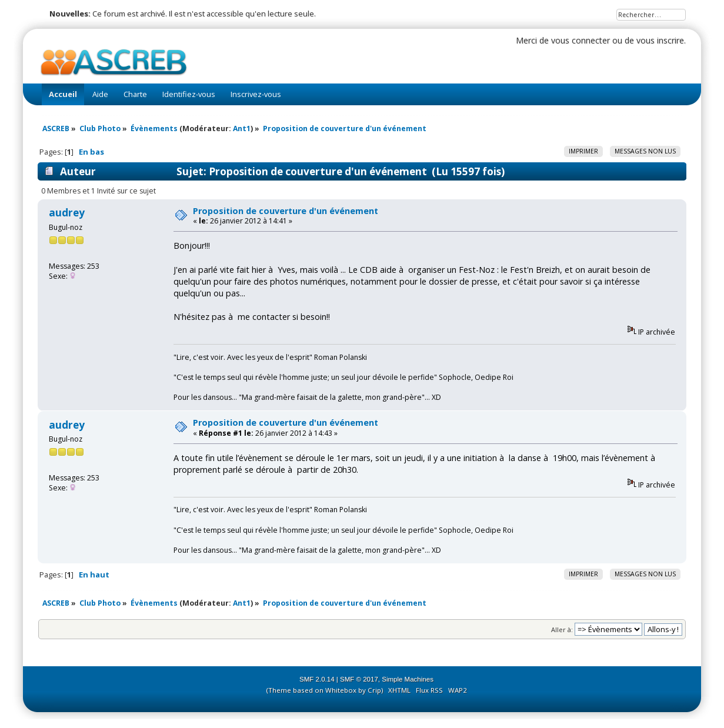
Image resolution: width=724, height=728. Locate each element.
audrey (67, 213)
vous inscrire (660, 40)
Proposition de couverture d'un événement (286, 211)
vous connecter (580, 40)
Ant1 (242, 128)
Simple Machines (408, 679)
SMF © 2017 (359, 679)
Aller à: (562, 630)
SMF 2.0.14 (317, 679)
